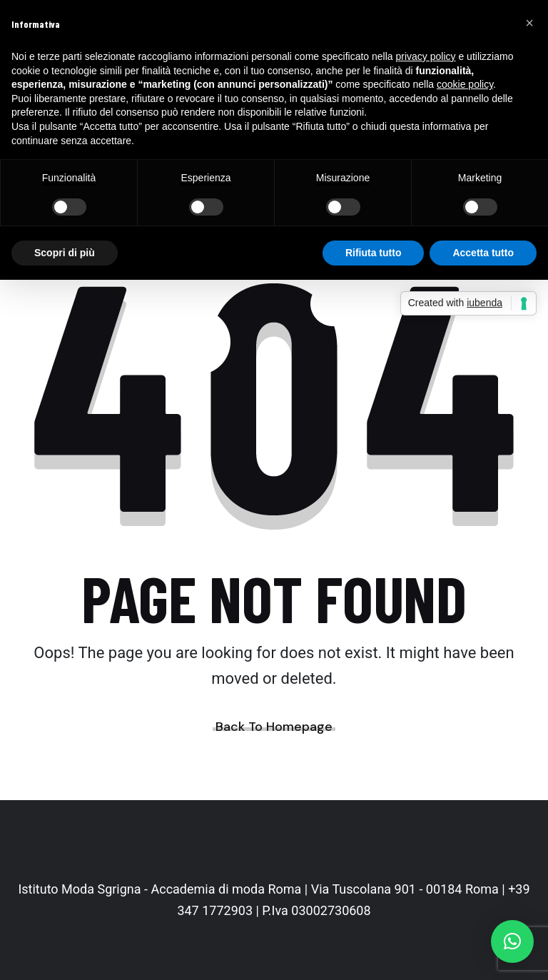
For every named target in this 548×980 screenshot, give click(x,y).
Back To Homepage (274, 727)
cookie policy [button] (465, 84)
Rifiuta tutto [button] (374, 253)
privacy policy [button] (426, 56)
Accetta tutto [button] (483, 253)
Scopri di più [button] (65, 253)
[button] (512, 941)
